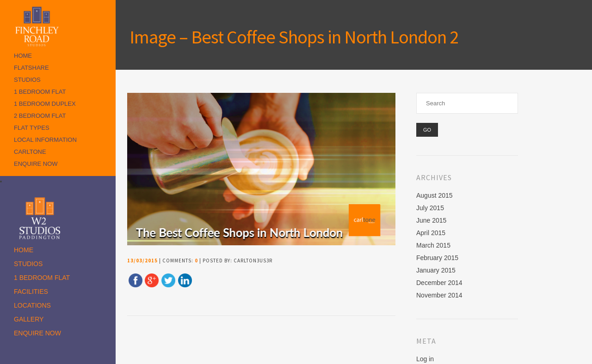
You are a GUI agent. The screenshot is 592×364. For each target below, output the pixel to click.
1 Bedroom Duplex (45, 104)
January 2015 (436, 270)
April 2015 (431, 233)
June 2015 (431, 220)
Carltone (30, 152)
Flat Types (32, 128)
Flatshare (31, 68)
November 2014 (439, 295)
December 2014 (439, 283)
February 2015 (437, 258)
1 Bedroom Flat (40, 92)
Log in (425, 359)
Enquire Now (36, 164)
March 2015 (433, 245)
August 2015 (435, 195)
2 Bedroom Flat (40, 116)
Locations (32, 305)
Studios (27, 80)
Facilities (31, 291)
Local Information (45, 140)
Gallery (29, 319)
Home (23, 56)
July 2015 (430, 208)
